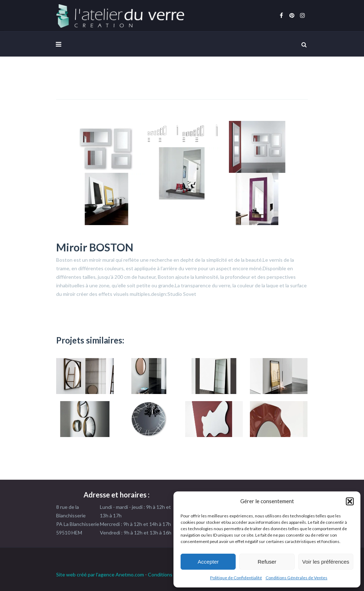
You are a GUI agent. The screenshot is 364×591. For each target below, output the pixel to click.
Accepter (208, 562)
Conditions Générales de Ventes (296, 578)
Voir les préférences (326, 562)
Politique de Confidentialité (236, 578)
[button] (350, 501)
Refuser (267, 562)
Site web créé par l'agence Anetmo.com (100, 574)
